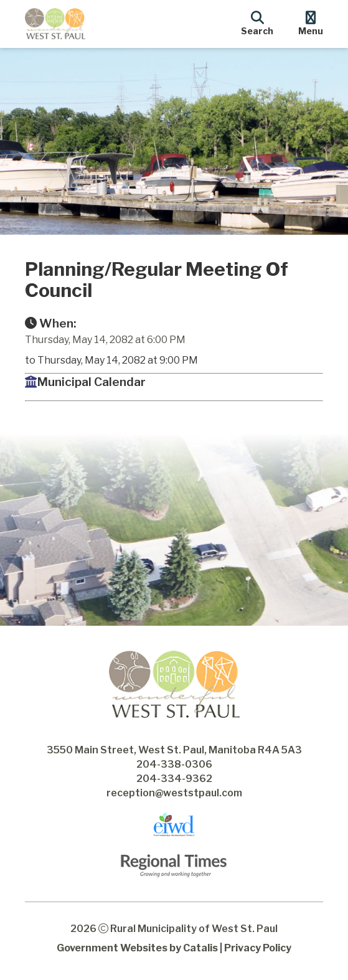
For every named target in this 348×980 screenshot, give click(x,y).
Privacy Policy (258, 948)
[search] (257, 22)
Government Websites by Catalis (137, 948)
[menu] (311, 22)
